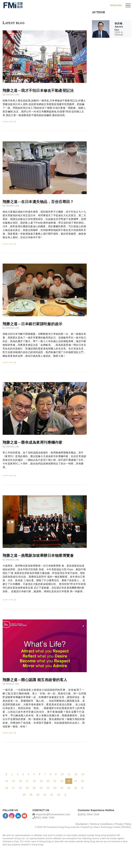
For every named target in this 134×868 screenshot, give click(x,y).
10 (62, 774)
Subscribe (116, 5)
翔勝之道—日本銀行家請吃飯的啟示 (33, 324)
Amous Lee (12, 94)
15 (14, 781)
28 (21, 788)
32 (48, 788)
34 (62, 788)
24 (76, 781)
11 (69, 774)
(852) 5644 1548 (90, 814)
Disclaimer (82, 824)
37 (83, 788)
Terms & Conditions (101, 824)
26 (7, 788)
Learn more (9, 122)
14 (7, 781)
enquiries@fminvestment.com (53, 814)
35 (69, 788)
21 (55, 781)
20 (48, 781)
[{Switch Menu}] (128, 5)
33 (55, 788)
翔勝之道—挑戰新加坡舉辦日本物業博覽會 (38, 555)
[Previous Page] (6, 774)
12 (76, 774)
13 (83, 774)
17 (27, 781)
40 (38, 795)
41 (45, 795)
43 (59, 795)
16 (21, 781)
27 (14, 788)
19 (41, 781)
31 (41, 788)
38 (24, 795)
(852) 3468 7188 (45, 818)
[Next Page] (65, 795)
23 (69, 781)
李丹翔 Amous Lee (119, 27)
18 (34, 781)
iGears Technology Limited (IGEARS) (112, 827)
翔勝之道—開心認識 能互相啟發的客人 (35, 680)
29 (27, 788)
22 (62, 781)
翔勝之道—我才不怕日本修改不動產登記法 (38, 90)
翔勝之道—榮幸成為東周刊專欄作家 (33, 442)
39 (31, 795)
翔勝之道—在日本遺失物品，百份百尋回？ (38, 202)
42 (52, 795)
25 (83, 781)
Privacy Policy (123, 824)
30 (34, 788)
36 (76, 788)
